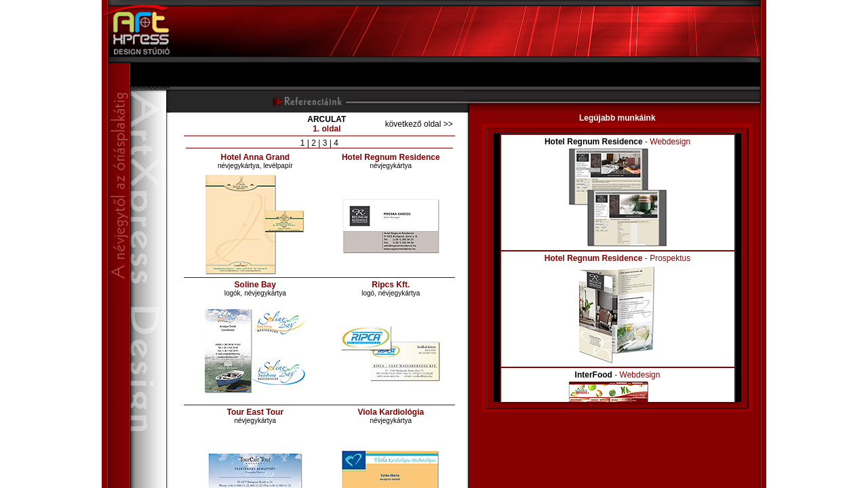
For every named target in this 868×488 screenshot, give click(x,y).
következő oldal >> (419, 124)
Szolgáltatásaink (159, 79)
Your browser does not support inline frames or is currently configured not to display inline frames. (617, 268)
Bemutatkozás (155, 70)
